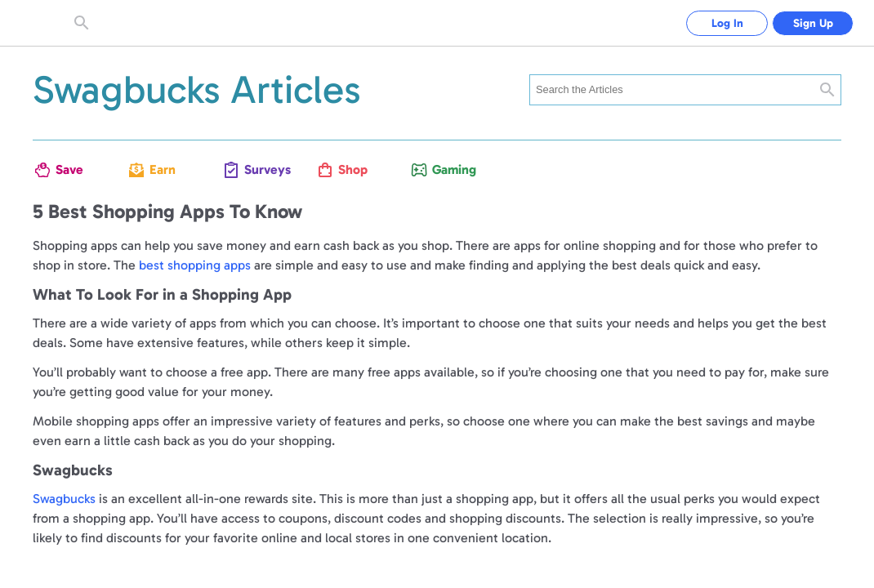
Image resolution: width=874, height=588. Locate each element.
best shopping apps (195, 265)
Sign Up (813, 23)
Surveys (260, 169)
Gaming (448, 169)
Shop (353, 169)
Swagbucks (64, 499)
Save (69, 169)
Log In (727, 23)
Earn (163, 169)
